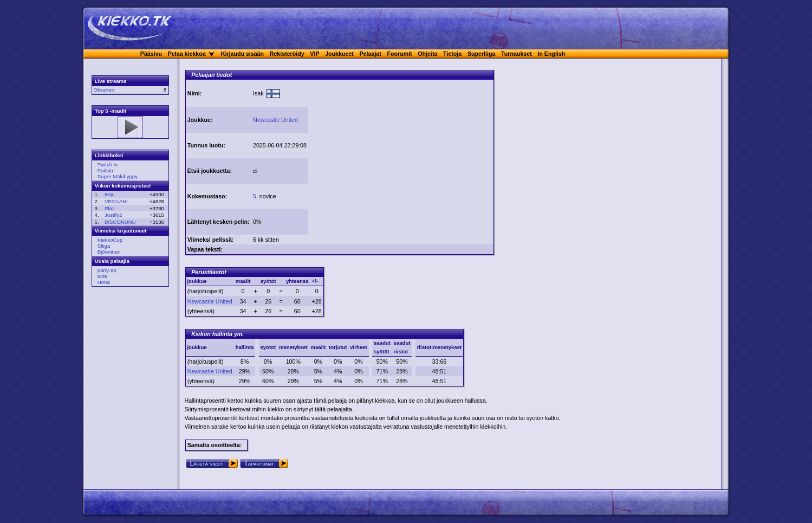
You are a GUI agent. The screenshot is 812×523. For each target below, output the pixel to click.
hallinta (245, 347)
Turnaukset (517, 54)
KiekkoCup (110, 240)
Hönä (104, 282)
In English (551, 54)
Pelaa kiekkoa (187, 54)
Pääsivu (151, 54)
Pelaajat (371, 54)
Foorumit (400, 54)
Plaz (110, 208)
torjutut (338, 347)
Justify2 (113, 215)
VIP (314, 54)
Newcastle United (275, 120)
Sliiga (104, 246)
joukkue (197, 347)
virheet (358, 347)
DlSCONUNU (120, 222)
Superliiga (482, 54)
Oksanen (104, 90)
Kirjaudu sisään (242, 54)
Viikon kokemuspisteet (123, 186)
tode (103, 276)
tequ (110, 194)
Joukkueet (339, 54)
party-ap (107, 270)
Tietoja (452, 54)
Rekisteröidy (287, 54)
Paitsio (105, 170)
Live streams (111, 81)
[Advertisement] (401, 156)
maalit (318, 347)
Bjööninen (109, 252)
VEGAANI (116, 201)
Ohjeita (427, 54)
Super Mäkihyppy (118, 176)
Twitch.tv (108, 164)
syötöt (268, 347)
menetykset (293, 347)
